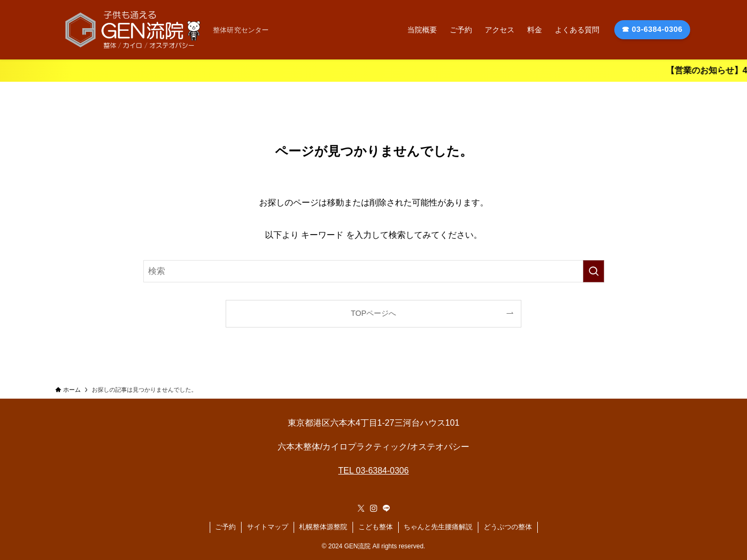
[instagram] (374, 509)
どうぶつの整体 (508, 527)
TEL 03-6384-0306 (373, 471)
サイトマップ (268, 527)
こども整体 (376, 527)
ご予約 (225, 527)
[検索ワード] (374, 271)
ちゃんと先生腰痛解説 (438, 527)
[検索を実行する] (594, 271)
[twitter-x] (361, 509)
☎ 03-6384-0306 (652, 29)
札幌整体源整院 (323, 527)
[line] (387, 509)
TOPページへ (373, 313)
